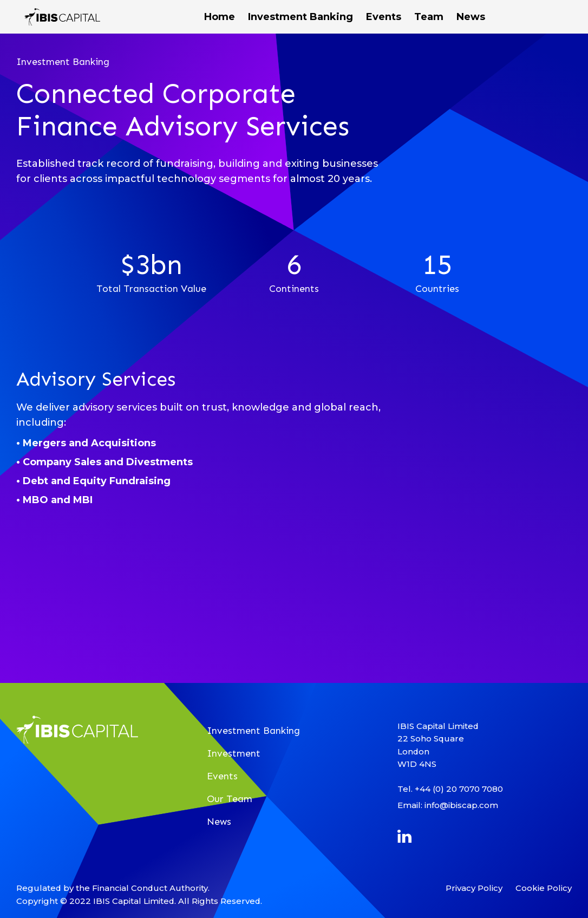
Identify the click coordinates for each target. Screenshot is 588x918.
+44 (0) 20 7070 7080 (459, 789)
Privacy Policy (474, 888)
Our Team (230, 799)
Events (222, 776)
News (219, 822)
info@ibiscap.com (461, 805)
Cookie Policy (544, 888)
